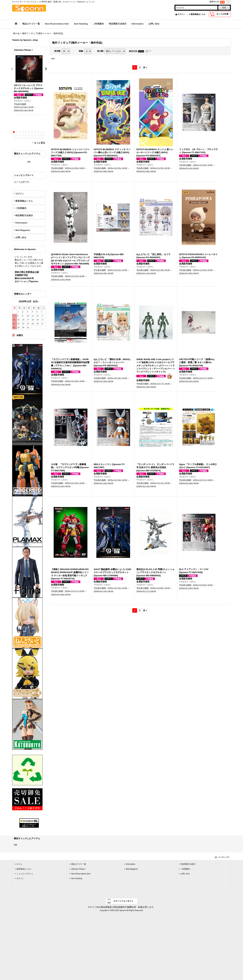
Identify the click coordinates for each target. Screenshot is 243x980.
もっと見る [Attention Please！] (40, 143)
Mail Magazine (23, 230)
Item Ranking (77, 878)
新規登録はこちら (198, 14)
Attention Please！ (79, 869)
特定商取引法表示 (24, 215)
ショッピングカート (25, 874)
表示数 (58, 51)
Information (21, 223)
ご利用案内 (21, 208)
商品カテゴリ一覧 (79, 864)
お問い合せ (21, 237)
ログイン (181, 14)
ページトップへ (224, 857)
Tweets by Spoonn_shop (25, 40)
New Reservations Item (81, 874)
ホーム (19, 864)
